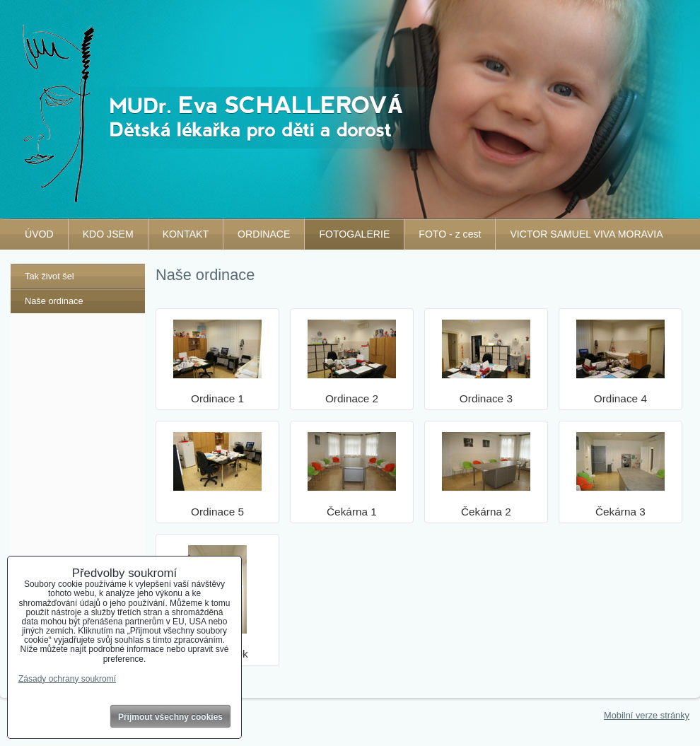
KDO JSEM (108, 234)
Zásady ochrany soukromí (67, 679)
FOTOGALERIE (354, 234)
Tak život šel (49, 276)
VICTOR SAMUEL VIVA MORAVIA (586, 234)
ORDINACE (264, 234)
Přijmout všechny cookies (170, 717)
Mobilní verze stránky (647, 715)
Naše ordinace (54, 301)
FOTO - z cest (450, 234)
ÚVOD (39, 234)
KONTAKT (186, 234)
